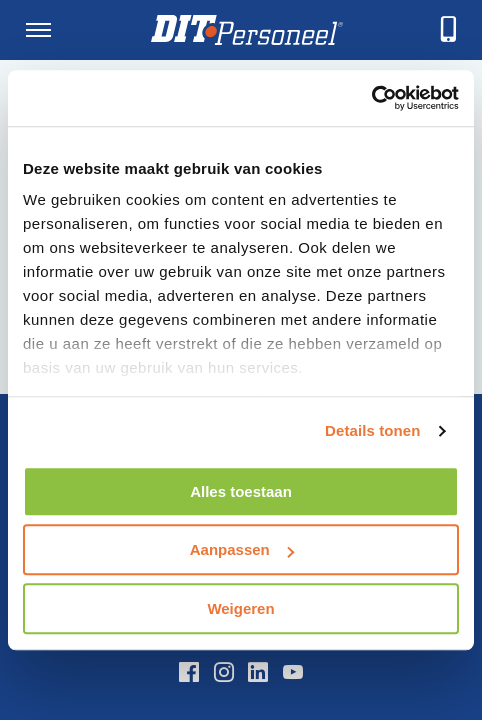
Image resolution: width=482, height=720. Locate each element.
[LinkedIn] (258, 672)
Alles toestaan (241, 491)
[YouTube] (293, 672)
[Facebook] (189, 672)
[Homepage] (247, 30)
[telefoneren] (449, 30)
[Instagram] (224, 672)
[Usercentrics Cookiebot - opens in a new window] (371, 98)
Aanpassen (242, 549)
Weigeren (240, 608)
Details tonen (372, 430)
